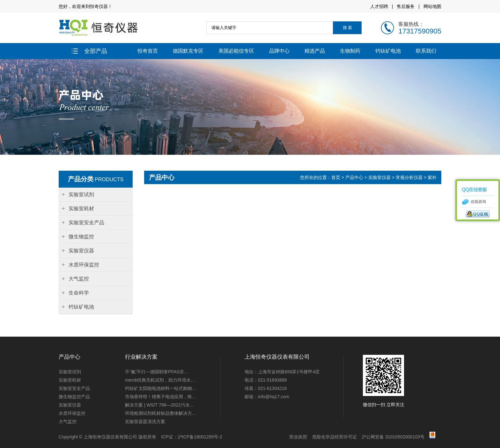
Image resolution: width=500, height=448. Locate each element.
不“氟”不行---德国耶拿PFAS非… (157, 372)
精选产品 (315, 51)
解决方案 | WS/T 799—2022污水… (160, 405)
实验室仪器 (379, 177)
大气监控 (68, 422)
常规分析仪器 (409, 177)
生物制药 (350, 51)
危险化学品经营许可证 (335, 437)
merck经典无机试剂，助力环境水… (160, 380)
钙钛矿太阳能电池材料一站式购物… (161, 388)
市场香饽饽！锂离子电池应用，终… (161, 397)
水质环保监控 (72, 413)
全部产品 (89, 51)
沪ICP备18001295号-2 (200, 437)
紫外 (432, 177)
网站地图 (432, 6)
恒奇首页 (148, 51)
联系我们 (426, 51)
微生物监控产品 (74, 397)
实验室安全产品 (74, 388)
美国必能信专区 (236, 51)
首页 (336, 177)
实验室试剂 (70, 372)
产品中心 (354, 177)
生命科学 (79, 293)
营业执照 (298, 437)
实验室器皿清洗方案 (145, 422)
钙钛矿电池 (388, 51)
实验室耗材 (70, 380)
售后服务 (406, 6)
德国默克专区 (188, 51)
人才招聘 (379, 6)
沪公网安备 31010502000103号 (393, 437)
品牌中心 (279, 51)
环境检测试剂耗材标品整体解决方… (161, 413)
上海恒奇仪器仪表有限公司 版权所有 (120, 437)
